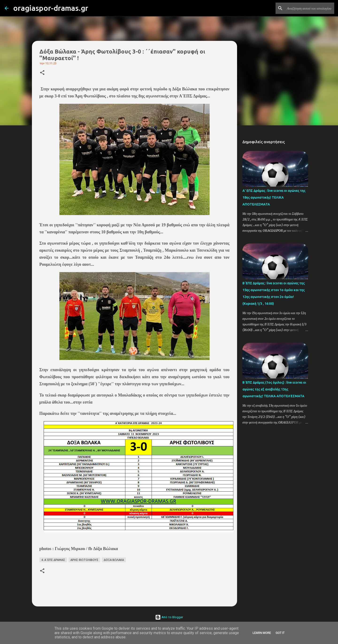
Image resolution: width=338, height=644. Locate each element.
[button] (42, 73)
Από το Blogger (169, 617)
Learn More (262, 633)
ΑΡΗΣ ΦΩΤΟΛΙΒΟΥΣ (84, 560)
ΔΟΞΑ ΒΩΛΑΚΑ (114, 560)
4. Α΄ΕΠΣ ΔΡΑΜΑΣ (53, 560)
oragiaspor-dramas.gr (51, 8)
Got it (280, 633)
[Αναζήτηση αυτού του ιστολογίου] (310, 8)
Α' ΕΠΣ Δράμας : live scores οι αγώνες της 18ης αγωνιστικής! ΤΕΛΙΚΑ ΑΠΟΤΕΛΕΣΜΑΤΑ (274, 197)
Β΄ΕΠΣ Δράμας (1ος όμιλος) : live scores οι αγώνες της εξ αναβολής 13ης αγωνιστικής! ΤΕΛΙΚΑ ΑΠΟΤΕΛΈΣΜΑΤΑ (274, 389)
